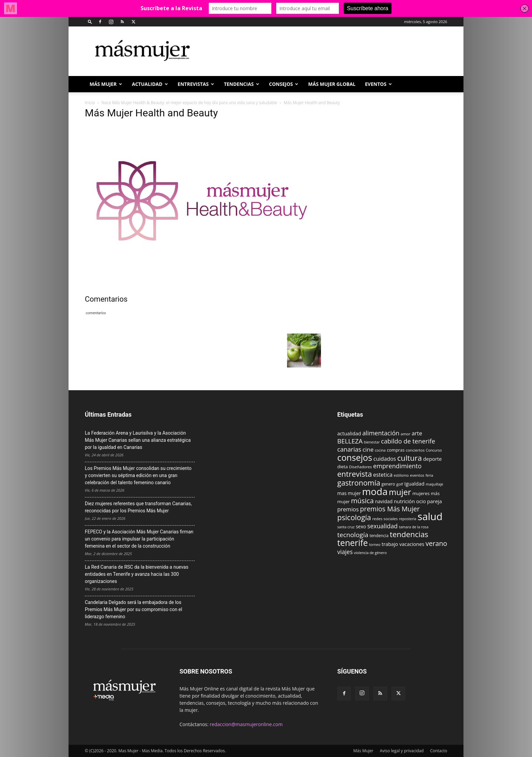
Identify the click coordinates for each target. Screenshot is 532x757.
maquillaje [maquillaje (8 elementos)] (435, 484)
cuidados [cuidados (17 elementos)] (385, 459)
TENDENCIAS (242, 84)
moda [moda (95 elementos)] (375, 491)
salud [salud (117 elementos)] (430, 516)
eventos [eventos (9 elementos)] (417, 475)
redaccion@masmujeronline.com (246, 724)
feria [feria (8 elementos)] (429, 475)
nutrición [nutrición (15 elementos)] (404, 501)
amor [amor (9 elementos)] (406, 434)
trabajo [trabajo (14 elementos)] (390, 544)
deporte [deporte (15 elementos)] (432, 459)
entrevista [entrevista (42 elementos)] (355, 474)
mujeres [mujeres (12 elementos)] (421, 493)
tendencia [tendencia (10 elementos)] (379, 536)
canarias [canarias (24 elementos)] (349, 449)
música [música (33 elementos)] (362, 500)
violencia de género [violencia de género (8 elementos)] (370, 553)
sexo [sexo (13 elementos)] (361, 526)
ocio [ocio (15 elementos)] (421, 501)
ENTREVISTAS (196, 84)
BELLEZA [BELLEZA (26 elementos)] (350, 441)
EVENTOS (378, 84)
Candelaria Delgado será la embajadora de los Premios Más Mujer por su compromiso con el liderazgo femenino (134, 609)
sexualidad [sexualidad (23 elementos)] (383, 526)
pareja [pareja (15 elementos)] (435, 501)
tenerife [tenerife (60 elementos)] (353, 543)
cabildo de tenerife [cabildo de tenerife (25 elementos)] (408, 441)
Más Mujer (106, 84)
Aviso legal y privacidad (402, 751)
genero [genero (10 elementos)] (388, 484)
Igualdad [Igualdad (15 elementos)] (415, 484)
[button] (90, 22)
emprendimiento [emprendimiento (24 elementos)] (397, 466)
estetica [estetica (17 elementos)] (383, 475)
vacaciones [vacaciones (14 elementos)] (412, 544)
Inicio (90, 103)
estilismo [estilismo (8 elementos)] (401, 475)
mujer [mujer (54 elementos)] (400, 492)
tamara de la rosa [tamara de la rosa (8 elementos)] (414, 527)
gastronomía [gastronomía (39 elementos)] (359, 483)
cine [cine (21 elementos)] (368, 449)
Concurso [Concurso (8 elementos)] (434, 450)
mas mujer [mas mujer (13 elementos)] (349, 493)
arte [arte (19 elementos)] (417, 433)
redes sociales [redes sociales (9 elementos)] (385, 519)
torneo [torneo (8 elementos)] (375, 545)
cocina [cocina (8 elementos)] (380, 450)
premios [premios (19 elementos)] (348, 509)
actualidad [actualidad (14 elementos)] (349, 433)
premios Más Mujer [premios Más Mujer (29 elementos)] (390, 509)
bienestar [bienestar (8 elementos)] (372, 442)
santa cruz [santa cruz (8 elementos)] (346, 527)
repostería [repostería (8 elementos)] (408, 519)
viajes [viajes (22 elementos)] (345, 552)
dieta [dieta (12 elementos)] (343, 467)
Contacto (439, 751)
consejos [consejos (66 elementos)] (355, 457)
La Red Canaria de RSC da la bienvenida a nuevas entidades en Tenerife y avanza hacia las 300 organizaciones (137, 574)
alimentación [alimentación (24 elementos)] (381, 433)
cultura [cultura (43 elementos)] (410, 458)
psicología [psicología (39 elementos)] (354, 517)
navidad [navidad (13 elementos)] (384, 501)
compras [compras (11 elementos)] (396, 450)
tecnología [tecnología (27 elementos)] (353, 535)
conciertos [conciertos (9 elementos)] (415, 450)
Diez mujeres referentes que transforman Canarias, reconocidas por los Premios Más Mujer (138, 507)
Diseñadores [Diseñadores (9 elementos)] (360, 467)
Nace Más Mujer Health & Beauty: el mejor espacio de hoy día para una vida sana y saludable (189, 103)
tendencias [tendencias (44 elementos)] (409, 534)
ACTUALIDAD (150, 84)
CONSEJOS (284, 84)
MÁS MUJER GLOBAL (332, 84)
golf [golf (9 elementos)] (400, 484)
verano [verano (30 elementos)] (436, 543)
